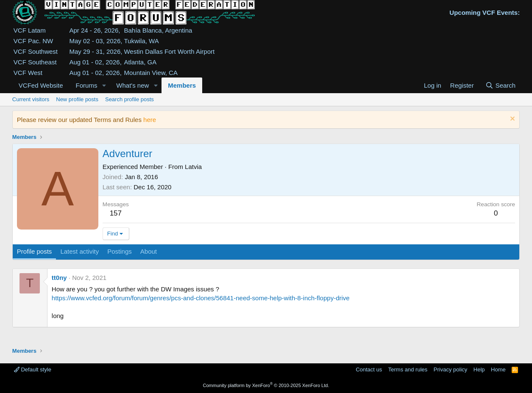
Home (498, 369)
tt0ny (59, 278)
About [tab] (149, 251)
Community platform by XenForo (266, 385)
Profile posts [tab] (35, 251)
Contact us (369, 369)
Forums (87, 85)
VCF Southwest (36, 51)
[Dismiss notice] (511, 120)
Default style (33, 369)
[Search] (500, 85)
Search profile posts (130, 99)
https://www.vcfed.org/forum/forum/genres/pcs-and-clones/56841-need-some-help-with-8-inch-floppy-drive (201, 298)
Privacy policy (450, 369)
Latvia (193, 167)
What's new (132, 85)
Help (479, 369)
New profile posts (77, 99)
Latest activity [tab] (79, 251)
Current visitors (31, 99)
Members (182, 85)
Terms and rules (408, 369)
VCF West (28, 73)
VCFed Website (41, 85)
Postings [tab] (120, 251)
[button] (104, 85)
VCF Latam (30, 30)
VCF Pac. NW (33, 41)
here (150, 120)
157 (116, 213)
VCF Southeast (35, 62)
